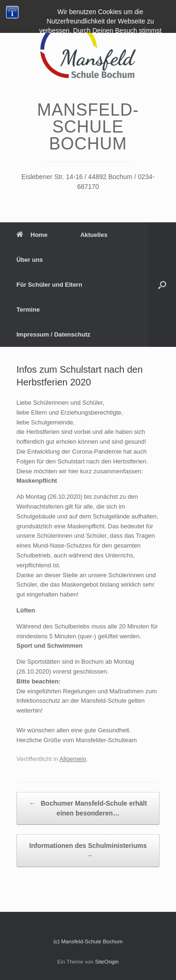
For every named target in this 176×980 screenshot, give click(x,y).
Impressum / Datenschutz (54, 334)
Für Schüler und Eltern (49, 285)
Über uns (30, 260)
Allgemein (73, 759)
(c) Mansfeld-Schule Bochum (88, 941)
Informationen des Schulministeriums (88, 851)
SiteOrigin (107, 962)
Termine (28, 310)
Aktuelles (94, 235)
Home (32, 235)
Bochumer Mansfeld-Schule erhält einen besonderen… (88, 808)
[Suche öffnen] (162, 285)
